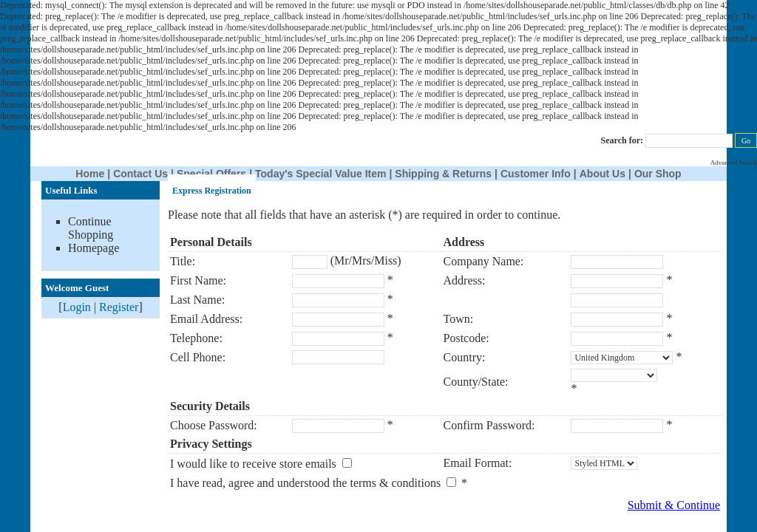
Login (77, 307)
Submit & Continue (674, 505)
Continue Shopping (91, 228)
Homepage (94, 248)
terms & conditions (395, 483)
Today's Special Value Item (320, 174)
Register (119, 307)
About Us (602, 174)
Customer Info (536, 174)
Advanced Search (734, 163)
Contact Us (140, 174)
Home (90, 174)
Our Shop (658, 174)
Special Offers (211, 174)
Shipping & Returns (443, 174)
